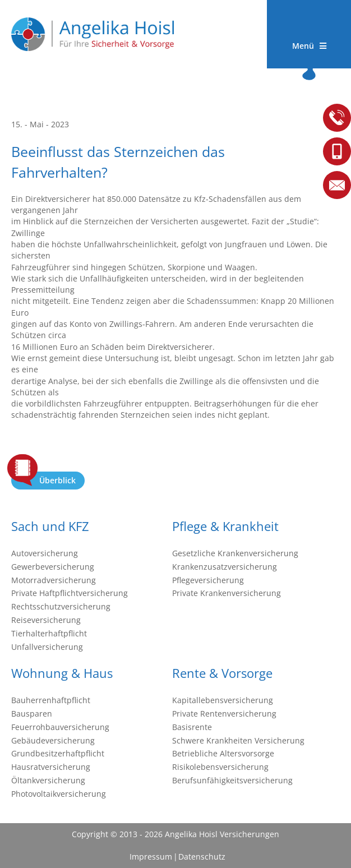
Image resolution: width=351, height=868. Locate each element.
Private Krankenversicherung (227, 593)
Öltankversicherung (48, 780)
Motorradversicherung (54, 580)
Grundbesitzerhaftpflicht (58, 753)
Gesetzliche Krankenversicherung (235, 553)
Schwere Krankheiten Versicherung (238, 740)
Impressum (151, 857)
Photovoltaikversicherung (59, 794)
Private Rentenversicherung (224, 714)
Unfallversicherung (47, 647)
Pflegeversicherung (208, 580)
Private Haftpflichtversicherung (70, 593)
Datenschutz (202, 857)
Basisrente (192, 727)
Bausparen (32, 714)
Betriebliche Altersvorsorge (223, 753)
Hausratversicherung (51, 767)
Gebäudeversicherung (53, 740)
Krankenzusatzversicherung (225, 567)
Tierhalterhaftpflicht (49, 633)
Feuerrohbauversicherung (60, 727)
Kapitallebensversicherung (223, 700)
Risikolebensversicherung (220, 767)
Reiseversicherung (46, 620)
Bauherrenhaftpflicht (51, 700)
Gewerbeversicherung (53, 567)
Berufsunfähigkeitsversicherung (232, 780)
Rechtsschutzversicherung (61, 606)
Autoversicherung (45, 553)
